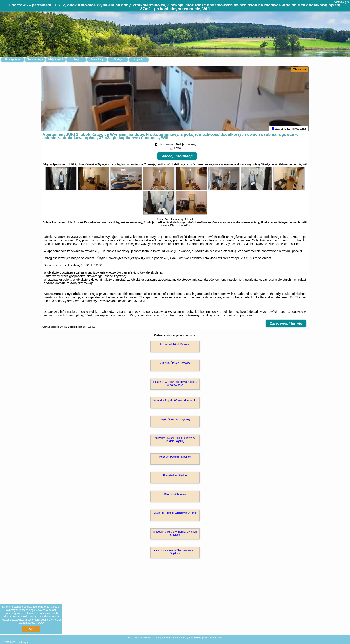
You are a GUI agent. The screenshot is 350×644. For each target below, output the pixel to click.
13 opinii (175, 227)
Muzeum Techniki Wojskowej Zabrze (175, 515)
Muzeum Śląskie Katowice (175, 365)
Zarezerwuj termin (286, 326)
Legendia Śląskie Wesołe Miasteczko (175, 403)
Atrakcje (118, 59)
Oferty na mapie (35, 59)
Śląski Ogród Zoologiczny (175, 421)
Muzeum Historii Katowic (175, 346)
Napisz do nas (214, 638)
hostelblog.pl (341, 2)
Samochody (97, 59)
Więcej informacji (177, 158)
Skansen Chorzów (175, 496)
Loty (76, 59)
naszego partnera (240, 317)
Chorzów (299, 69)
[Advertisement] (175, 602)
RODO (40, 623)
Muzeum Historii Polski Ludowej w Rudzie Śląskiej (175, 442)
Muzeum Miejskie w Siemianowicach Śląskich (175, 535)
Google (55, 607)
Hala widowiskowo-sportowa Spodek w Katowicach (175, 385)
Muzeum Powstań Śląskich (175, 459)
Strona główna (12, 59)
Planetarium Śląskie (175, 477)
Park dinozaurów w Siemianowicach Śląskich (175, 554)
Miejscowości (56, 59)
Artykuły (139, 59)
